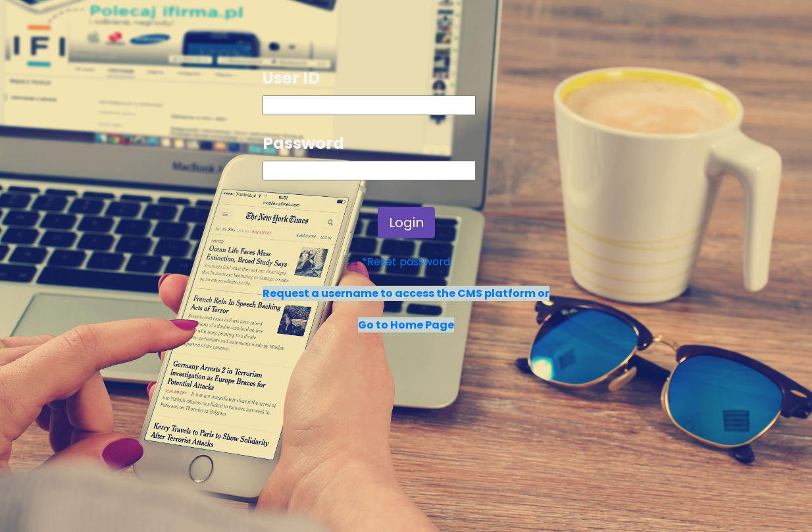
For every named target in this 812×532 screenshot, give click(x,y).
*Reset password (406, 262)
